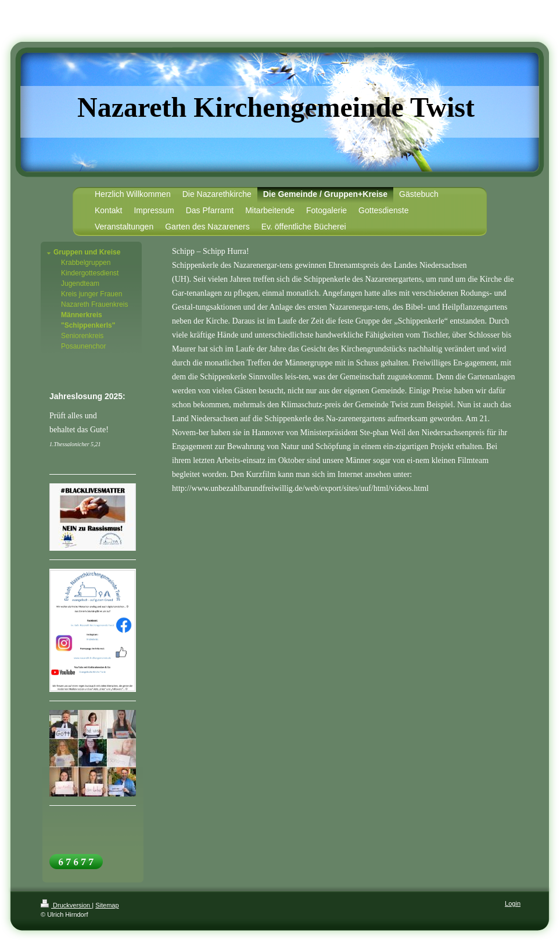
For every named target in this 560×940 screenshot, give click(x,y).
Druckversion (66, 905)
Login (513, 903)
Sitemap (107, 905)
